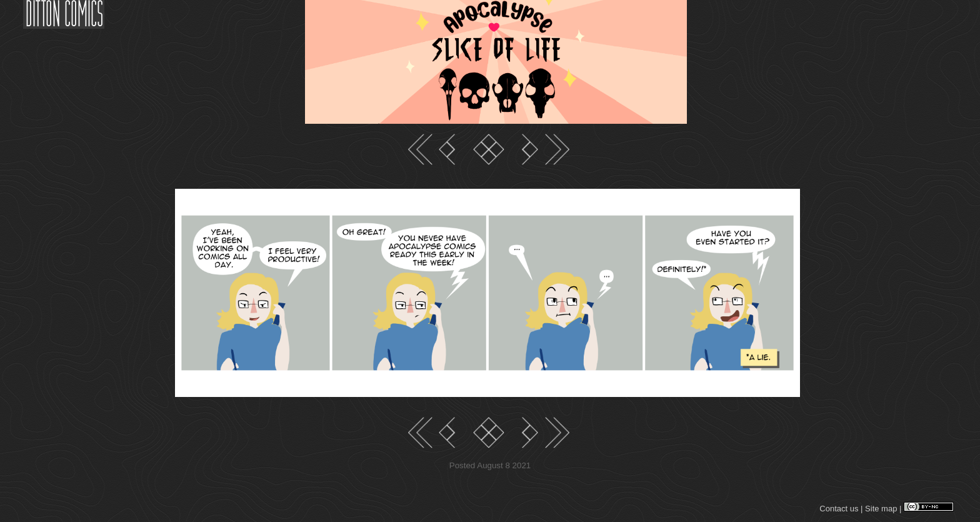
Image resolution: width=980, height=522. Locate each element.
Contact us (839, 509)
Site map (881, 509)
